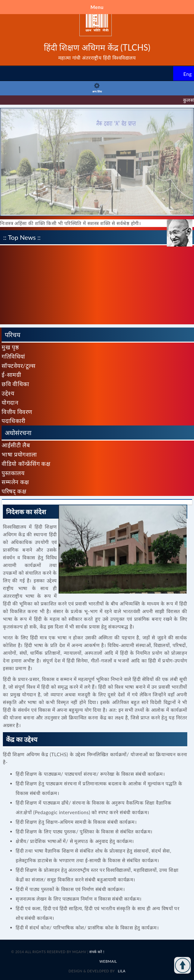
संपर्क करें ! (97, 952)
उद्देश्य (8, 393)
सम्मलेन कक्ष (15, 482)
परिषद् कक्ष (14, 491)
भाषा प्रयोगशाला (19, 454)
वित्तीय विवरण (17, 412)
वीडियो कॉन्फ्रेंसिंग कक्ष (26, 464)
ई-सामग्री (11, 375)
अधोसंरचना (18, 433)
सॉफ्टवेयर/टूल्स (18, 366)
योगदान (10, 402)
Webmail (108, 961)
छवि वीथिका (16, 384)
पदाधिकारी (14, 421)
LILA (121, 971)
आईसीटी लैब (16, 445)
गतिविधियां (13, 356)
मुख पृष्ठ (10, 347)
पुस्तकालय (13, 473)
